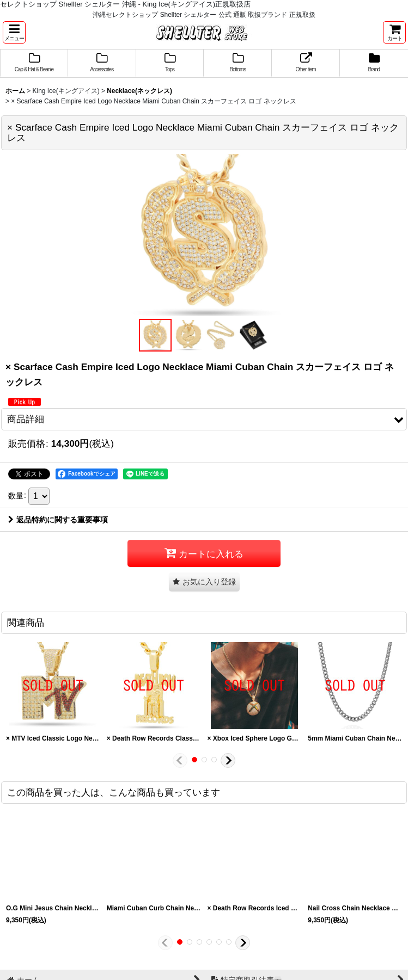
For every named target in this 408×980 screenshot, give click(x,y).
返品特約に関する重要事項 (58, 520)
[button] (14, 32)
